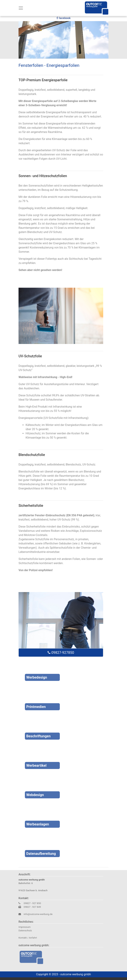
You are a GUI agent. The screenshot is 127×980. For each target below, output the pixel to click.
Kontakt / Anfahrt (28, 938)
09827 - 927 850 (32, 903)
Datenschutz (25, 930)
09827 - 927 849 (32, 907)
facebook (64, 18)
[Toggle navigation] (21, 8)
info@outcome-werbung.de (38, 914)
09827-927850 (61, 653)
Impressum (25, 927)
